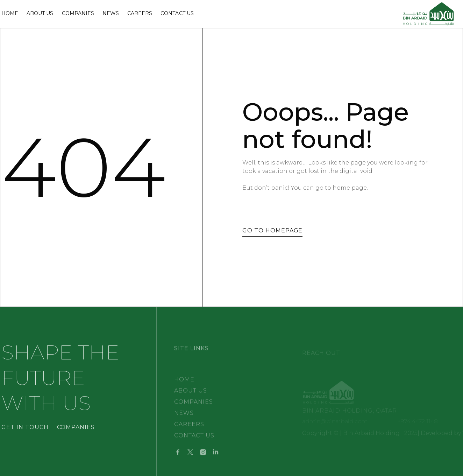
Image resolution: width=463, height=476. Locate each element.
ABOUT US (191, 396)
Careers (140, 14)
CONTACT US (194, 441)
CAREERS (189, 430)
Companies (78, 14)
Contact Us (177, 14)
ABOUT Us (40, 14)
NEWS (111, 14)
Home (10, 14)
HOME (184, 385)
